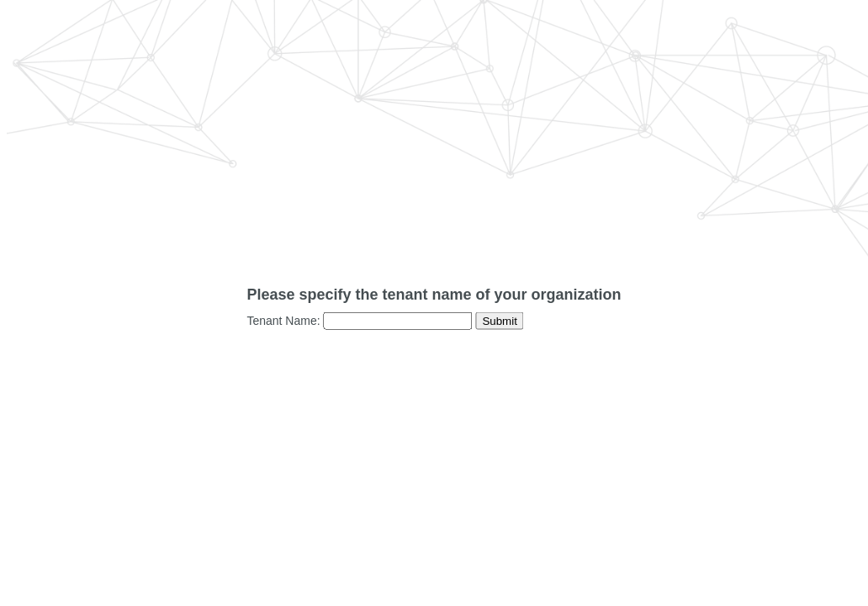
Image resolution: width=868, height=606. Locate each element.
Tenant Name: (283, 321)
